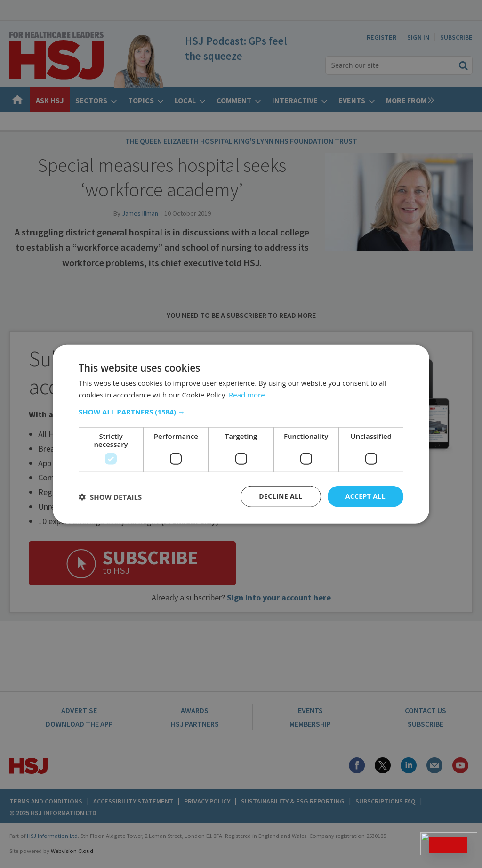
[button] (241, 412)
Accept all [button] (366, 496)
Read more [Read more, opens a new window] (247, 394)
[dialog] (241, 434)
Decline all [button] (281, 496)
